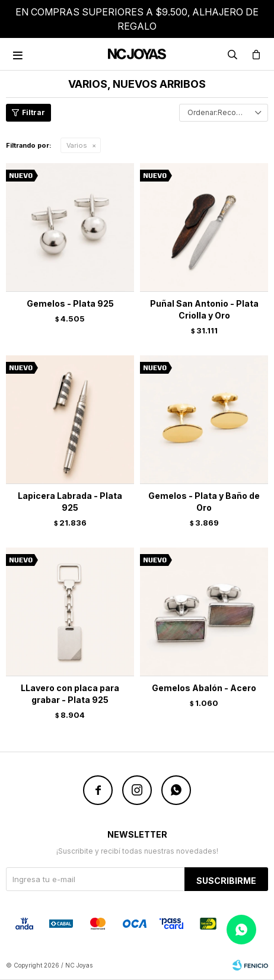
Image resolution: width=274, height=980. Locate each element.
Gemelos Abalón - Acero (204, 688)
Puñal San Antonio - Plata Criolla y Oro (204, 309)
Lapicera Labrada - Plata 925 (70, 502)
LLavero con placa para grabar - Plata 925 (70, 694)
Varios (77, 145)
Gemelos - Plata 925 (70, 303)
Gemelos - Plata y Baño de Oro (204, 502)
